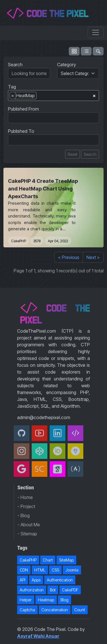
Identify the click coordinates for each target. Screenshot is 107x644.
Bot (53, 590)
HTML (40, 570)
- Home (25, 497)
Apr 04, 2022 (58, 241)
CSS (55, 570)
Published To (21, 131)
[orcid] (57, 451)
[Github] (22, 433)
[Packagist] (75, 451)
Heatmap (46, 600)
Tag (12, 87)
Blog (64, 600)
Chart (48, 560)
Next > (93, 257)
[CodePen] (40, 451)
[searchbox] (40, 97)
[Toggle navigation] (96, 32)
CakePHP (19, 241)
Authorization (32, 590)
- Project (26, 506)
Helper (26, 600)
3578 (37, 241)
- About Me (29, 525)
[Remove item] (13, 96)
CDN (24, 570)
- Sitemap (27, 534)
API (23, 580)
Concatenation (55, 610)
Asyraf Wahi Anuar (38, 636)
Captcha (27, 610)
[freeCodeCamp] (75, 469)
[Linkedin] (57, 433)
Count (80, 610)
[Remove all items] (94, 95)
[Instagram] (22, 451)
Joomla (72, 570)
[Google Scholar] (57, 469)
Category (66, 65)
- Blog (24, 515)
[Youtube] (40, 433)
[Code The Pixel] (75, 433)
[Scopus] (40, 469)
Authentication (60, 580)
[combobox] (53, 96)
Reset (72, 154)
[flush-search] (98, 51)
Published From (23, 109)
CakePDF (70, 590)
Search (15, 65)
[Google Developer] (22, 469)
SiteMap (66, 560)
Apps (36, 580)
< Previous (69, 257)
